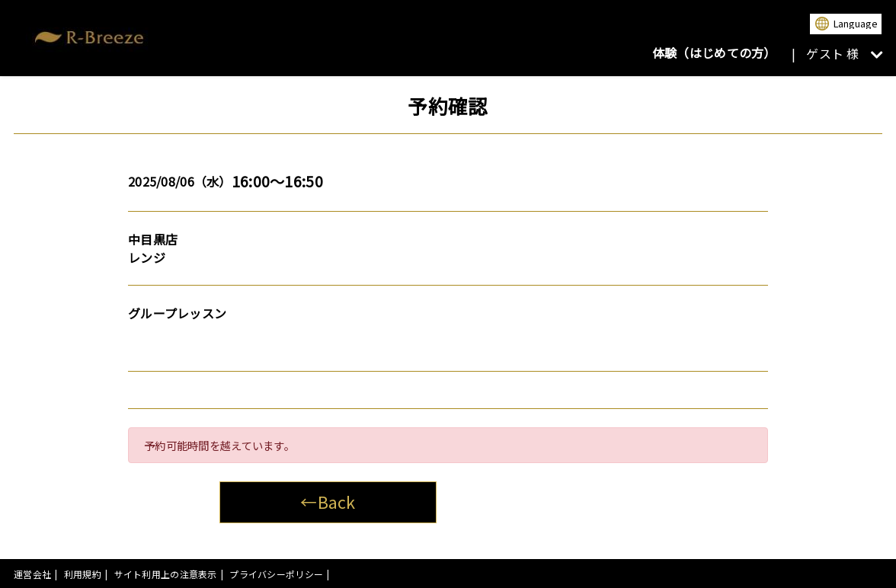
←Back (328, 502)
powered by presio (841, 574)
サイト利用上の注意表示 (166, 574)
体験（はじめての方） (714, 53)
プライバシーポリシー (276, 574)
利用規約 (83, 574)
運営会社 (32, 574)
